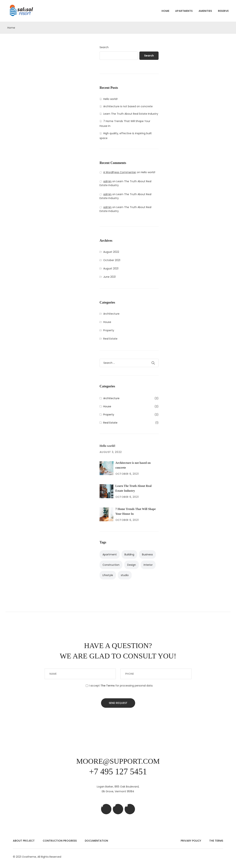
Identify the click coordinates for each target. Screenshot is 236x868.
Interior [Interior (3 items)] (148, 565)
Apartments (184, 11)
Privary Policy (191, 841)
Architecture (111, 314)
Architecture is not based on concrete (128, 106)
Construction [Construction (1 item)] (111, 565)
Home (165, 11)
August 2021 (111, 268)
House (107, 322)
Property (109, 330)
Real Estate (110, 339)
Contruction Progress (60, 841)
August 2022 (111, 252)
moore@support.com (118, 761)
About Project (24, 841)
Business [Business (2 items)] (147, 554)
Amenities (205, 11)
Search (104, 47)
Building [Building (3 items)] (129, 554)
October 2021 (112, 260)
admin (107, 181)
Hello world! (110, 99)
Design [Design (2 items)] (132, 565)
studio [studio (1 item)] (125, 575)
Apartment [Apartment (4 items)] (110, 554)
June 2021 (109, 277)
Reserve (223, 11)
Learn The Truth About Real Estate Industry (131, 114)
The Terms (216, 841)
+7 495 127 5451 (118, 772)
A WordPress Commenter (120, 172)
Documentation (96, 841)
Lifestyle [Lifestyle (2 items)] (108, 575)
